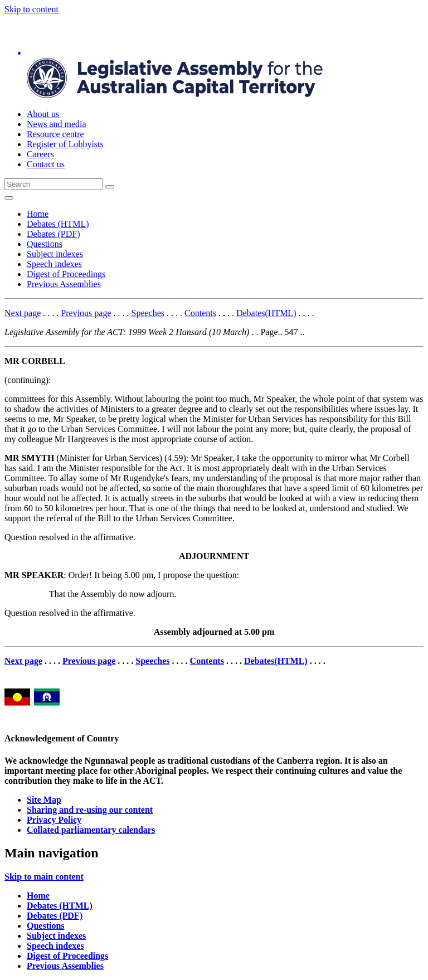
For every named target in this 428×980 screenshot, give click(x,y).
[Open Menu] (9, 198)
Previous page (86, 313)
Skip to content (31, 9)
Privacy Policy (54, 820)
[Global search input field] (54, 184)
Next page (23, 313)
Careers (40, 154)
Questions (45, 244)
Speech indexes (54, 264)
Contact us (46, 164)
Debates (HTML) (58, 224)
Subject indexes (55, 254)
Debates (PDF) (53, 234)
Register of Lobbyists (65, 144)
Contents (200, 313)
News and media (57, 124)
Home (38, 214)
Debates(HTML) (266, 313)
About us (43, 114)
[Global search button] (110, 187)
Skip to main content (44, 877)
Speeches (148, 313)
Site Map (44, 800)
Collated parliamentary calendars (91, 830)
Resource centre (55, 134)
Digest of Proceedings (66, 274)
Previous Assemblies (64, 284)
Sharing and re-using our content (90, 810)
